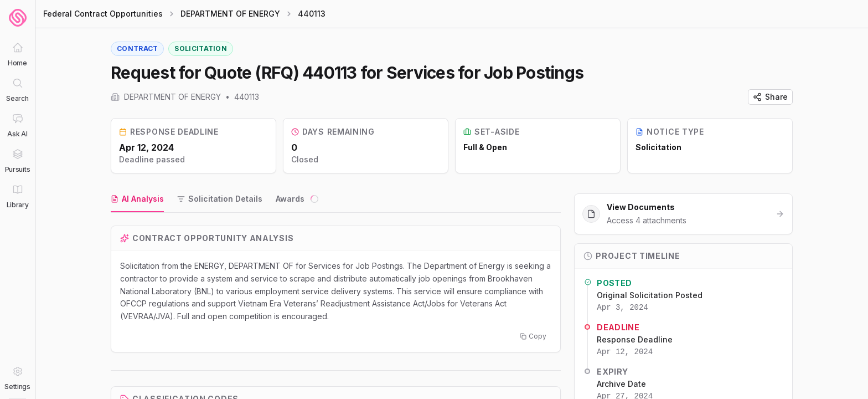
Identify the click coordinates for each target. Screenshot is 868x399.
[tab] (137, 199)
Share (770, 97)
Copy (533, 336)
